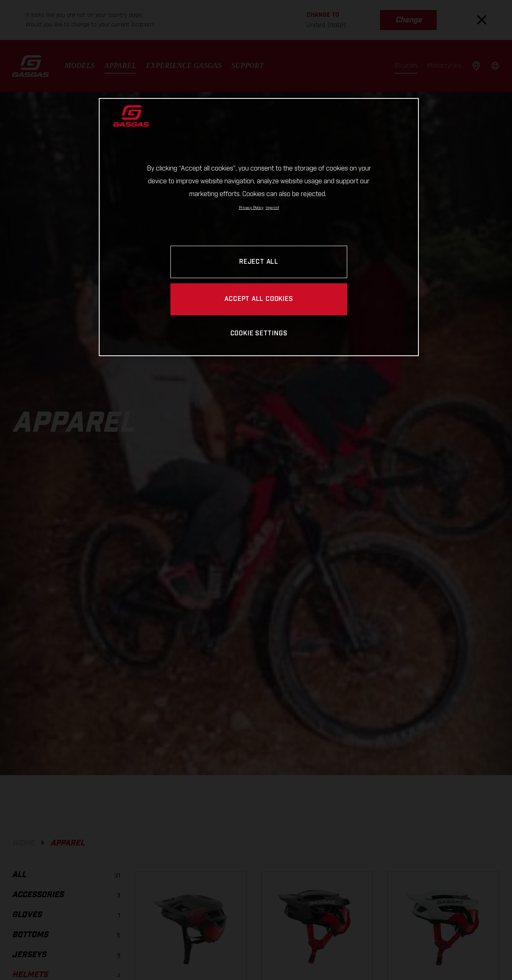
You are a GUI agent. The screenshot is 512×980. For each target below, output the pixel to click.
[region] (259, 227)
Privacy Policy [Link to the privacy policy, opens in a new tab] (251, 208)
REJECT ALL (259, 262)
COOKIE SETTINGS (259, 334)
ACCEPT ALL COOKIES (259, 299)
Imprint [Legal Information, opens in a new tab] (272, 208)
